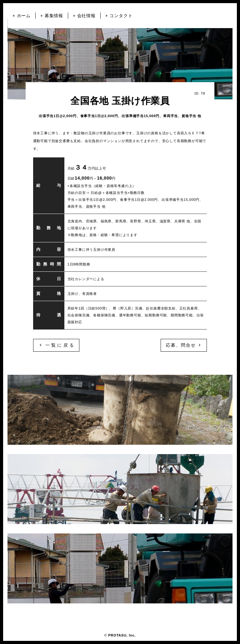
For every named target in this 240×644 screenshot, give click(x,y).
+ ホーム (22, 16)
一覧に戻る (56, 345)
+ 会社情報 (84, 16)
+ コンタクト (119, 16)
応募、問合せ (184, 345)
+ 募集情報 (52, 16)
